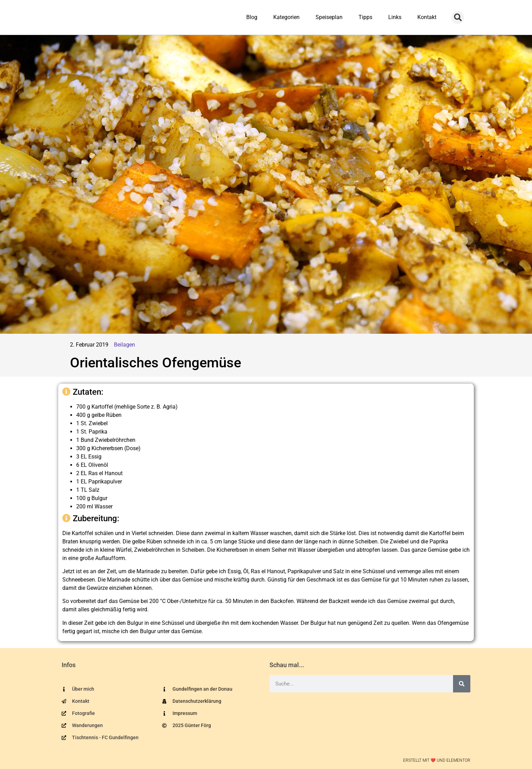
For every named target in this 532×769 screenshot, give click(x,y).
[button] (458, 18)
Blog (252, 17)
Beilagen (125, 345)
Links (395, 17)
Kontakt (427, 17)
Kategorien (286, 17)
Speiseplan (329, 17)
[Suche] (462, 684)
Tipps (365, 17)
